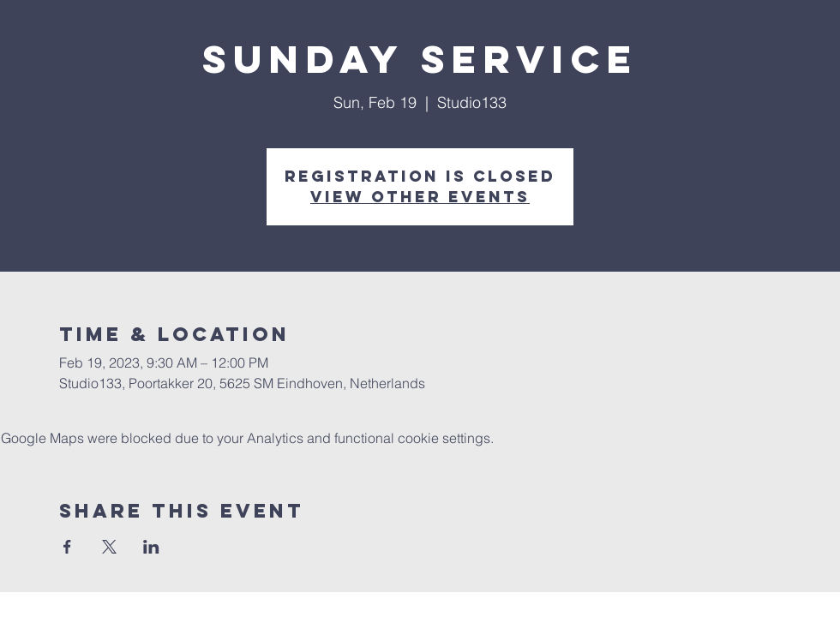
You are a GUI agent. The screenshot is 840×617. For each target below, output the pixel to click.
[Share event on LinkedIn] (151, 547)
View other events (420, 197)
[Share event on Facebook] (67, 547)
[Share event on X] (109, 547)
